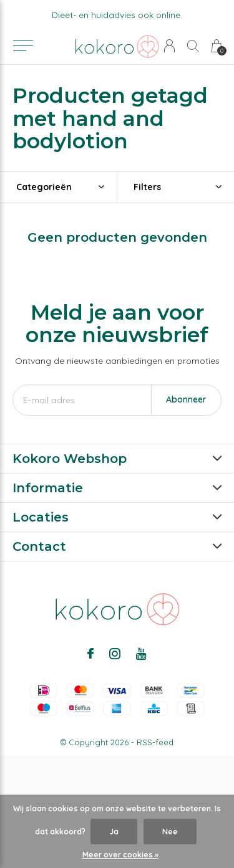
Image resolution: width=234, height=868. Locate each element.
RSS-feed (155, 742)
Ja (114, 832)
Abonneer (186, 399)
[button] (23, 46)
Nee (170, 832)
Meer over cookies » (120, 855)
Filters (147, 187)
